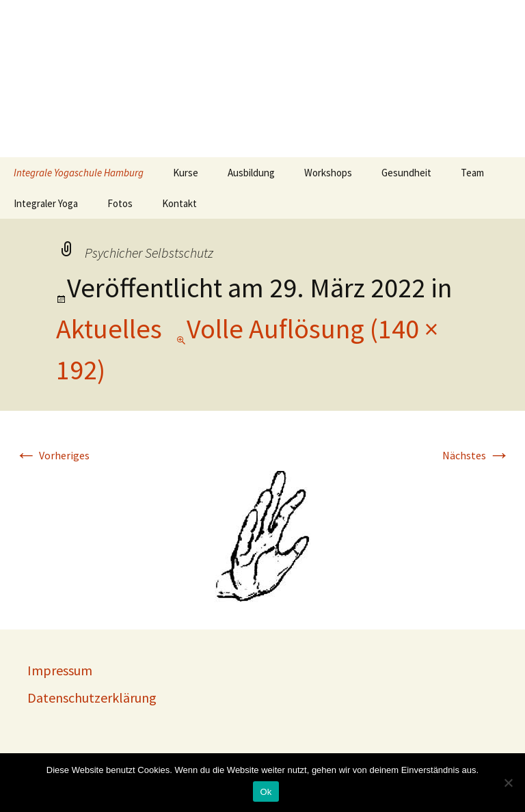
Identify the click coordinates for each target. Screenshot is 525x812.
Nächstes (476, 455)
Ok (266, 792)
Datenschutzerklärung (92, 698)
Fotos (120, 203)
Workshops (328, 173)
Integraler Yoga (46, 203)
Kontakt (179, 203)
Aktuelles (109, 329)
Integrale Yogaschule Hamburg (79, 173)
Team (472, 173)
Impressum (60, 670)
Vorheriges (52, 455)
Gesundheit (406, 173)
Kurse (186, 173)
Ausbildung (251, 173)
